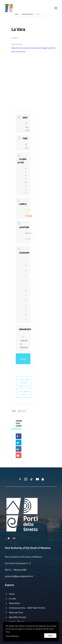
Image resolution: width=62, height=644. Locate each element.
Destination (15, 603)
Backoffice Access (17, 617)
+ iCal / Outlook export (24, 393)
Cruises (13, 598)
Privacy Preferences (12, 636)
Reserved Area (16, 612)
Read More (23, 361)
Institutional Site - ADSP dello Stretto (27, 608)
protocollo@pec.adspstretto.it (19, 576)
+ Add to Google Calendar (24, 381)
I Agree (50, 635)
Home (12, 594)
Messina (22, 411)
